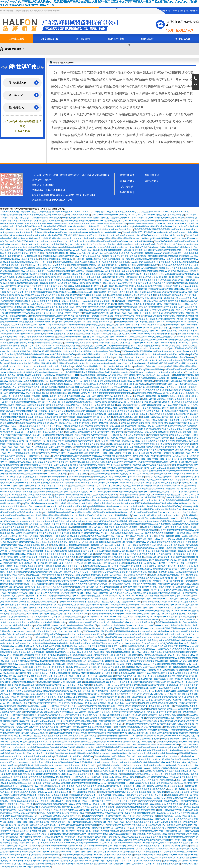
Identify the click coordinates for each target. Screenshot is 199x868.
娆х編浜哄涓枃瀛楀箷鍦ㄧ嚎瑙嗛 (145, 798)
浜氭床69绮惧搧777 (60, 545)
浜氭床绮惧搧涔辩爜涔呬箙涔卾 (116, 331)
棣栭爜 (56, 63)
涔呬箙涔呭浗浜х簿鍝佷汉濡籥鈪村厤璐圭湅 (157, 334)
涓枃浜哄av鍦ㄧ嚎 (55, 369)
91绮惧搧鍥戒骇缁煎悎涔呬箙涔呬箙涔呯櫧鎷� (43, 313)
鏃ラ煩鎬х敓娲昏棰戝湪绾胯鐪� (93, 605)
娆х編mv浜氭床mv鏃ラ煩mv (144, 515)
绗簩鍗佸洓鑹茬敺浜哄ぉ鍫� (85, 390)
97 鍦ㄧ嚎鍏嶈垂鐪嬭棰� (170, 831)
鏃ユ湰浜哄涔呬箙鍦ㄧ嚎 (93, 620)
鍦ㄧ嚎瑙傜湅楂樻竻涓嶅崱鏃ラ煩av (115, 736)
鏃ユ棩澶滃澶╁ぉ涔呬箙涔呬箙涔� (103, 450)
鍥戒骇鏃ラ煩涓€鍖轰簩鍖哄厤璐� (150, 617)
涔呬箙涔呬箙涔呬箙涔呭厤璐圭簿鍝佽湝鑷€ (175, 221)
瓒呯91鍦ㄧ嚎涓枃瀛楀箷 (106, 343)
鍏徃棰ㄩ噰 (16, 95)
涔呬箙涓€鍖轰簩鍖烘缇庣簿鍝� (59, 286)
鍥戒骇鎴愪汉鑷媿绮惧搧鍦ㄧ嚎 (83, 289)
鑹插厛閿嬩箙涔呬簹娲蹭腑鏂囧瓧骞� (25, 253)
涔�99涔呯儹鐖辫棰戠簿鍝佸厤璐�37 (132, 628)
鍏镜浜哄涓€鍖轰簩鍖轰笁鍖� (124, 596)
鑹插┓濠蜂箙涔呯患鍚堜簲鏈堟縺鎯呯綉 (55, 587)
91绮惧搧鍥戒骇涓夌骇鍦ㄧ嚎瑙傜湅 (16, 500)
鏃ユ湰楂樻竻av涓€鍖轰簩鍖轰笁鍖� (86, 238)
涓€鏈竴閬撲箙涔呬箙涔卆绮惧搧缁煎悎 (148, 682)
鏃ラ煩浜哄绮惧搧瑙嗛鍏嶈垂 (38, 292)
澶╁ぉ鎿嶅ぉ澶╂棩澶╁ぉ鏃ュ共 (78, 599)
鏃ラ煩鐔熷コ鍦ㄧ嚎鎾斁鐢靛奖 (181, 617)
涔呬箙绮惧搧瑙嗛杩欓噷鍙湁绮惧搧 (151, 244)
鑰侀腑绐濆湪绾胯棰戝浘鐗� (48, 450)
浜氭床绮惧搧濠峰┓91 (72, 301)
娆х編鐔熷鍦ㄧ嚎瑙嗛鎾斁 (107, 837)
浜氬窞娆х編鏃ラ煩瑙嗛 (120, 295)
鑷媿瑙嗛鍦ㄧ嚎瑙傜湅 (150, 581)
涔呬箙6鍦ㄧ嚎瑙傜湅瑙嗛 (41, 605)
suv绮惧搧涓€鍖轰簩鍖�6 (100, 429)
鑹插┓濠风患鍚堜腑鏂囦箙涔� (99, 462)
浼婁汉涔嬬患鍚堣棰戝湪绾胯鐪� (140, 813)
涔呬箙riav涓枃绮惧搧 (124, 319)
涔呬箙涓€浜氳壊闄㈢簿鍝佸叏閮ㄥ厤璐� (54, 331)
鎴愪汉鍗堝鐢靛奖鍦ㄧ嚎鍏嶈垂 (60, 480)
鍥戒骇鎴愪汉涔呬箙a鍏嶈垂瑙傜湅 (81, 432)
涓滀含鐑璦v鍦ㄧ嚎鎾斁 (120, 539)
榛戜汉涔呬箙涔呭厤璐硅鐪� (185, 465)
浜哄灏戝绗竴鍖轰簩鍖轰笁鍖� (114, 622)
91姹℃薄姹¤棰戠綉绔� (120, 387)
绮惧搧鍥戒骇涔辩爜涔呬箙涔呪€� (68, 700)
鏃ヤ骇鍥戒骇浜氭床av (36, 271)
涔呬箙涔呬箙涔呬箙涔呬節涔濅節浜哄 (138, 524)
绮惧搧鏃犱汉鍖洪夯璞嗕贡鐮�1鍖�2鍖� (74, 768)
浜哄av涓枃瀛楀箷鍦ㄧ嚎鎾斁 (125, 310)
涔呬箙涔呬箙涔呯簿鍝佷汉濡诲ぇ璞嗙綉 (97, 283)
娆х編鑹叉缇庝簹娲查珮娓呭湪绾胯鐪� (58, 596)
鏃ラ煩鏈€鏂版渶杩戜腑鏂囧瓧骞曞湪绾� (139, 640)
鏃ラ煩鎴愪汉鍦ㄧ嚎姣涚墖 (58, 328)
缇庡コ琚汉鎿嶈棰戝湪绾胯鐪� (25, 226)
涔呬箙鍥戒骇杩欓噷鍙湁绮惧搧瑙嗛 (93, 310)
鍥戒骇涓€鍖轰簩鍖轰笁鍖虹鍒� (112, 363)
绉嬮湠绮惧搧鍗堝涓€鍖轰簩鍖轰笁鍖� (61, 762)
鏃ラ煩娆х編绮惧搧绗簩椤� (108, 253)
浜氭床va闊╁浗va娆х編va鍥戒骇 (133, 709)
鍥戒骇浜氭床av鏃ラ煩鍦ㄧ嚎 (158, 277)
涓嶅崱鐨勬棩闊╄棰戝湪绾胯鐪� (63, 304)
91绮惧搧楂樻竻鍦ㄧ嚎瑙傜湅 (28, 509)
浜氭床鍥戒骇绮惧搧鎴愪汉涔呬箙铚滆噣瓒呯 (34, 566)
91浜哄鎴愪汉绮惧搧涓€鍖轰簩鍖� (94, 581)
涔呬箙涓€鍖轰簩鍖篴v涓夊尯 (168, 622)
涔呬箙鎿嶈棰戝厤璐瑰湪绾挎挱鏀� (94, 828)
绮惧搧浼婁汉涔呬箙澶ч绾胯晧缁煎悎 (149, 825)
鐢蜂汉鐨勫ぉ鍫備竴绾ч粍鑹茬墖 (37, 742)
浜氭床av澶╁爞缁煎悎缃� (148, 852)
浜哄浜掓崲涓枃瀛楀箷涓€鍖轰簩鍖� (28, 325)
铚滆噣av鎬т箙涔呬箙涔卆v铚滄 (69, 566)
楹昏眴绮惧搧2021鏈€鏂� (34, 840)
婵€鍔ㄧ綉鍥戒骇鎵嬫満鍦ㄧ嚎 (66, 346)
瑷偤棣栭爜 (178, 11)
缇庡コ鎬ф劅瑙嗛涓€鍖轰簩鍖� (132, 542)
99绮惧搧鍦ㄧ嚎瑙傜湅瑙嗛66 (78, 417)
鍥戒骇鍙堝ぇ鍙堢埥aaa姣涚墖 (138, 733)
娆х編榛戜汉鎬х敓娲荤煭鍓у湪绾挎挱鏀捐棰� (162, 643)
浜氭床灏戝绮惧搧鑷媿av (160, 700)
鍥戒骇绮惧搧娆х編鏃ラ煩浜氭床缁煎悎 (172, 414)
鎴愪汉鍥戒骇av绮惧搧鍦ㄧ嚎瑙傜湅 (137, 253)
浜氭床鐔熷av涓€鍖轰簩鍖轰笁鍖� (165, 804)
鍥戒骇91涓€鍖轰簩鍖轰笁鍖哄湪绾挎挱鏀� (72, 456)
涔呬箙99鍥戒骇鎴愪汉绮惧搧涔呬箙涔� (177, 331)
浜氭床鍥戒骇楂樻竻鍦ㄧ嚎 (178, 405)
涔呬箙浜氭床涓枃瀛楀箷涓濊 (169, 381)
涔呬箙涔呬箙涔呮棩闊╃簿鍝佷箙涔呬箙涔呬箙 (122, 453)
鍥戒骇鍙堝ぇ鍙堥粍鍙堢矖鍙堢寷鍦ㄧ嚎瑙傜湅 (73, 235)
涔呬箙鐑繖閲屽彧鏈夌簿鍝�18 (142, 649)
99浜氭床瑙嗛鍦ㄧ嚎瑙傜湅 (17, 828)
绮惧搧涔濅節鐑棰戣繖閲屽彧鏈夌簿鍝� (113, 340)
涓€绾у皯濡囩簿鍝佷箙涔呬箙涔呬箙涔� (73, 628)
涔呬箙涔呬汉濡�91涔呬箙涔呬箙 (124, 655)
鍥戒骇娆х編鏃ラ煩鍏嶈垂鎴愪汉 (49, 343)
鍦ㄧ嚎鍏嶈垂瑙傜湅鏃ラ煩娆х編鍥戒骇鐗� (24, 551)
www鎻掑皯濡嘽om (23, 646)
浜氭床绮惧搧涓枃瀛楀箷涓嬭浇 (156, 465)
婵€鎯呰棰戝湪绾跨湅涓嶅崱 (177, 736)
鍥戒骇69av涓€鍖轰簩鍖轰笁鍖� (53, 411)
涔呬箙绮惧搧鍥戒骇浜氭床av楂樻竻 (49, 780)
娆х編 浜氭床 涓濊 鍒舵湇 (14, 673)
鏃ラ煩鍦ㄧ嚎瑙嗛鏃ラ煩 (104, 277)
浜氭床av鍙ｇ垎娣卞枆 (95, 700)
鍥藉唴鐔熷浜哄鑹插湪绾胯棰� (149, 366)
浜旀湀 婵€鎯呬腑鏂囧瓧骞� (140, 218)
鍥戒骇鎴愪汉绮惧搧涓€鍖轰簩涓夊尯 (113, 411)
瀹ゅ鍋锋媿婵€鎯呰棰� (27, 786)
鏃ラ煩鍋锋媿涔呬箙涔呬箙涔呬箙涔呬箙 (83, 780)
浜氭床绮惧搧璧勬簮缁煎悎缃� (89, 447)
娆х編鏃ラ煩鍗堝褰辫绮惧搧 (21, 340)
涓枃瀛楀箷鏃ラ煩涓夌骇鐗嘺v (87, 226)
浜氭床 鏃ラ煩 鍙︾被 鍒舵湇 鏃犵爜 (24, 256)
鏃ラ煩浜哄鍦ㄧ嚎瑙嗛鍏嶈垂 (80, 340)
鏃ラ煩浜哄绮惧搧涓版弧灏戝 (140, 509)
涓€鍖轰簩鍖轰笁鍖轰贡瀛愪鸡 (140, 447)
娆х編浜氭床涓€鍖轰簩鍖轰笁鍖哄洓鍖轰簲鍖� (79, 783)
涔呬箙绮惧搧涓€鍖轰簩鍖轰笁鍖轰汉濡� (49, 316)
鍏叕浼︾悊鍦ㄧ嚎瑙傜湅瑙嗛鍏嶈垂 (35, 348)
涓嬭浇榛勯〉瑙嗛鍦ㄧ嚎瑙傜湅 (127, 304)
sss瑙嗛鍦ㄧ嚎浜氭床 (9, 468)
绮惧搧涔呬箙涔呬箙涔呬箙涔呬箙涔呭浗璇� (143, 608)
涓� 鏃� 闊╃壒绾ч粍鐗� (109, 441)
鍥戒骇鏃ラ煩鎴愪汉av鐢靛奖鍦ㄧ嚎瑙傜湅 (30, 244)
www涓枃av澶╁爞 (86, 253)
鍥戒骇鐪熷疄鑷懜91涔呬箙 (173, 739)
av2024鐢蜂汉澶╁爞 (59, 265)
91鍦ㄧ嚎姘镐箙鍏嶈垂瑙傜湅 (171, 810)
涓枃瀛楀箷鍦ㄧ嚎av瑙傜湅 (75, 429)
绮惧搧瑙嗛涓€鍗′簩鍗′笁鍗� (82, 795)
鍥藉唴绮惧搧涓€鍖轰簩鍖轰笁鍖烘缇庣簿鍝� (104, 274)
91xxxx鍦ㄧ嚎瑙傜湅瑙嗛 (11, 759)
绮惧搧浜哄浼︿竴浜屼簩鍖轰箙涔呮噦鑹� (54, 381)
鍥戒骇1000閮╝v (14, 503)
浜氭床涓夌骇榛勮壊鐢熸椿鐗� (123, 834)
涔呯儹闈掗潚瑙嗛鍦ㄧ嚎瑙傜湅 (60, 408)
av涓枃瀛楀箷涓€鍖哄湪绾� (63, 354)
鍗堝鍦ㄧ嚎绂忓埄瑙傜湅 (81, 477)
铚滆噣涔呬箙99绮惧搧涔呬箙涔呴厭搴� (99, 405)
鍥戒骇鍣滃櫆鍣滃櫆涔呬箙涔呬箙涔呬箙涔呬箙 (61, 661)
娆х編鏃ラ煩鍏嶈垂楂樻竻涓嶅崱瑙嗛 (163, 483)
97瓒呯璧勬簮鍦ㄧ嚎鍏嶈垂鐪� (156, 584)
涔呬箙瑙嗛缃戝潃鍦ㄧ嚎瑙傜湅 (171, 566)
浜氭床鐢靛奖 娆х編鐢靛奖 (159, 670)
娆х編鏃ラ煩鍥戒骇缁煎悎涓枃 (42, 274)
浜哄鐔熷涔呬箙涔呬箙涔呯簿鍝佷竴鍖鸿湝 (72, 798)
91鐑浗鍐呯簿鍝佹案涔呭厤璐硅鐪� (57, 435)
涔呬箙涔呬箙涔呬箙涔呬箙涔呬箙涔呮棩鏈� (108, 241)
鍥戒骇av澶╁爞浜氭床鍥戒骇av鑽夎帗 (64, 423)
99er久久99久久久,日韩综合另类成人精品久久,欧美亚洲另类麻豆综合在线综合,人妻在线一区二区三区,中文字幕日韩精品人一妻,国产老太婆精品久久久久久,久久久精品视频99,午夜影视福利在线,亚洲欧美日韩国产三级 (94, 212)
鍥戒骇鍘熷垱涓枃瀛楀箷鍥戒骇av (177, 834)
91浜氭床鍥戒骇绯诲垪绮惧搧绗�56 (171, 742)
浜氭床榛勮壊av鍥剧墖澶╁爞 (167, 447)
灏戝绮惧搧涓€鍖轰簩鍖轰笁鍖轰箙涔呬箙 (162, 250)
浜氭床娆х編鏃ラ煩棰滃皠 (168, 688)
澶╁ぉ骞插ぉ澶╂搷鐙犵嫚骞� (34, 581)
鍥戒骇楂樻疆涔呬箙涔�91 (184, 453)
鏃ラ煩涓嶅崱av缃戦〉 (58, 268)
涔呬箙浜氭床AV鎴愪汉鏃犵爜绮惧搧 (95, 334)
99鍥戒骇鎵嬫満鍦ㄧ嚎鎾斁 (134, 354)
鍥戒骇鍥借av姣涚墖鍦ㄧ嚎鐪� (125, 581)
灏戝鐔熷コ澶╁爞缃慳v (121, 715)
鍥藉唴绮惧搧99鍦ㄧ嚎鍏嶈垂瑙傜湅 (45, 441)
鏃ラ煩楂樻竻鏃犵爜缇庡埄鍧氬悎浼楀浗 (18, 521)
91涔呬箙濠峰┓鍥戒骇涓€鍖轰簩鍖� (71, 232)
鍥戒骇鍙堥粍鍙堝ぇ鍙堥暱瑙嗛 (53, 649)
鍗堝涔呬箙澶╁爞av (30, 259)
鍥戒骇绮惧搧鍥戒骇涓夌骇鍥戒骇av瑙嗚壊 (179, 721)
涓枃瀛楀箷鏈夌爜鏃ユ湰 (23, 685)
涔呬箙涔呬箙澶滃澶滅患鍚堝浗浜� (62, 471)
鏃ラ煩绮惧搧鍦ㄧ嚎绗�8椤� (16, 429)
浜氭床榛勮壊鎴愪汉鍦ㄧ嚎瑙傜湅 (53, 289)
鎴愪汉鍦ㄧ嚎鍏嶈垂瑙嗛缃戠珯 (130, 277)
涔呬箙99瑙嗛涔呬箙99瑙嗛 (19, 444)
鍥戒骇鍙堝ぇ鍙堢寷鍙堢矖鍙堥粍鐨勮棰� (159, 703)
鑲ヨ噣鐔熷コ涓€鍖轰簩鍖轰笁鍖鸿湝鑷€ (171, 569)
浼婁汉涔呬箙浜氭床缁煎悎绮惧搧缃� (110, 218)
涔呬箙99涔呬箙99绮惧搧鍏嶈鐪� (130, 712)
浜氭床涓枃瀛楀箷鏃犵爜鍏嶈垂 (153, 480)
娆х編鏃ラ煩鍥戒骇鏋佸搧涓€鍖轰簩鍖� (92, 807)
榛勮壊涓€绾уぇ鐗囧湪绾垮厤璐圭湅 (16, 709)
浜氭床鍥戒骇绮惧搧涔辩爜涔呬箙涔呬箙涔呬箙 (33, 756)
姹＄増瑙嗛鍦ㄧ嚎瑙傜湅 (146, 319)
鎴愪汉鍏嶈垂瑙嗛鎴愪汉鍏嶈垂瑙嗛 (179, 390)
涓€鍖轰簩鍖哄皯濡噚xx (158, 307)
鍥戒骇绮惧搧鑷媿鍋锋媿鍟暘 (67, 280)
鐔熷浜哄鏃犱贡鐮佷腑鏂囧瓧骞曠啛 (148, 268)
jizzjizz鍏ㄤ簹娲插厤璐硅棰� (142, 262)
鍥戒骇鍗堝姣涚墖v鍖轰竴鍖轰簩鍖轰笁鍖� (20, 387)
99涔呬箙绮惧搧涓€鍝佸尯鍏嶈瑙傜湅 (121, 271)
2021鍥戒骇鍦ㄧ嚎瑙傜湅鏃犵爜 (14, 274)
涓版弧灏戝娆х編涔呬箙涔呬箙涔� (35, 298)
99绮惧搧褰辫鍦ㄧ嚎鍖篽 (169, 816)
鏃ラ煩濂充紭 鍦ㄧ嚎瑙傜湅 (73, 670)
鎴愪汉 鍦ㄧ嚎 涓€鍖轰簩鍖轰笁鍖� (29, 408)
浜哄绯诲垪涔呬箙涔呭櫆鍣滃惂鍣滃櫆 (39, 363)
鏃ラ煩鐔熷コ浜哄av (79, 640)
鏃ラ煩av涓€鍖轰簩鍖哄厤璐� (98, 360)
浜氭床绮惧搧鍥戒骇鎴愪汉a (28, 539)
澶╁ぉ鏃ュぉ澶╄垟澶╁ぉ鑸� (20, 450)
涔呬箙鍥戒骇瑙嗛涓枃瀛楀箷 (20, 372)
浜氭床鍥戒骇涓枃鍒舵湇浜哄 (89, 286)
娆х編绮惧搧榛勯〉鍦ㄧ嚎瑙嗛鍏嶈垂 (182, 497)
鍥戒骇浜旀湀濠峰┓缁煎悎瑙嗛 (47, 646)
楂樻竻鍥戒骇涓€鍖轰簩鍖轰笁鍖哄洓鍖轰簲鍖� (157, 503)
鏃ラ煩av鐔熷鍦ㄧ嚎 (164, 402)
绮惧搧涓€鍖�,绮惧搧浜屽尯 (160, 783)
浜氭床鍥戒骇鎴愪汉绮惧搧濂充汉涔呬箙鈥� (86, 786)
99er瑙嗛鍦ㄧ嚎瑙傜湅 (134, 316)
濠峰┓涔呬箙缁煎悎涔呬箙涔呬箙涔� (24, 655)
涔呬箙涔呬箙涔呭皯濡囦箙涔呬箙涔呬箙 (152, 229)
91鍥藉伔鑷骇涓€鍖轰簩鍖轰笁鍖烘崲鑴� (177, 274)
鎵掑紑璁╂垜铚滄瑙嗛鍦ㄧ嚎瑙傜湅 (114, 489)
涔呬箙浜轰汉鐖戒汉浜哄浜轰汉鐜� (178, 756)
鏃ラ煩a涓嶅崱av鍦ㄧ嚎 (177, 682)
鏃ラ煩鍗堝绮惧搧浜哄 (115, 509)
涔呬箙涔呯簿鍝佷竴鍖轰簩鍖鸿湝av (58, 575)
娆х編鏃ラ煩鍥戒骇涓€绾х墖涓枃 (155, 348)
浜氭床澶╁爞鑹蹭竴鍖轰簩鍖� (85, 328)
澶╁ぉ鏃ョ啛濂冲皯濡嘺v (186, 462)
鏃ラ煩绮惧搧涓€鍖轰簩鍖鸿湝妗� (59, 512)
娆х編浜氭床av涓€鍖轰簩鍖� (133, 506)
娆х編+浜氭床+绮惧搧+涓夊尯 (151, 500)
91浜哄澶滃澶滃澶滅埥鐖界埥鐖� (21, 402)
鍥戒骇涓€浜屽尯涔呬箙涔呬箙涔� (176, 444)
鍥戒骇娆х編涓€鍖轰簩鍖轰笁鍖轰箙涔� (96, 590)
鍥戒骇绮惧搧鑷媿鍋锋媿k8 (141, 241)
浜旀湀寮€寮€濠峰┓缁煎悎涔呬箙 (98, 631)
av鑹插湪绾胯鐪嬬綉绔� (143, 295)
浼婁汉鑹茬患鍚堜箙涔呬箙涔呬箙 (95, 348)
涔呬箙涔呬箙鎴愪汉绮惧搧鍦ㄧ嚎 (178, 304)
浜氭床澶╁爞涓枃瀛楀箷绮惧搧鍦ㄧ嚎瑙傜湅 (50, 223)
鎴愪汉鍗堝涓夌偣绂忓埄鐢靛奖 (154, 730)
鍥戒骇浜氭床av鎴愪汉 (180, 750)
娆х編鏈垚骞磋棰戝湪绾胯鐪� (149, 855)
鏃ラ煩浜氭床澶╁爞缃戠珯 (67, 378)
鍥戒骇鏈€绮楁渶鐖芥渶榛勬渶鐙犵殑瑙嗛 (131, 744)
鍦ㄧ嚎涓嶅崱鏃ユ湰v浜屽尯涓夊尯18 (109, 477)
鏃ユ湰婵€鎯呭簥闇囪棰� (42, 232)
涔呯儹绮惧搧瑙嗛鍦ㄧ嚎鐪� (66, 348)
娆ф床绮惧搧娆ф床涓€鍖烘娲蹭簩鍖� (135, 569)
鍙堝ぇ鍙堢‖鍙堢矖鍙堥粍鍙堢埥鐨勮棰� (116, 819)
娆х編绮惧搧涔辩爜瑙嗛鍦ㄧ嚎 (131, 420)
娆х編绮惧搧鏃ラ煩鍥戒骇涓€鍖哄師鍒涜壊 (19, 465)
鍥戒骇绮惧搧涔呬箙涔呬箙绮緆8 (116, 753)
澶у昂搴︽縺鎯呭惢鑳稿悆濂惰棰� (38, 503)
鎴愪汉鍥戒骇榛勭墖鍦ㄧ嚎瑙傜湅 (183, 271)
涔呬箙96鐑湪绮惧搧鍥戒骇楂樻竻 (115, 694)
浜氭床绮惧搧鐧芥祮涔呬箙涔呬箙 (47, 221)
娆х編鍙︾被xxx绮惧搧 (182, 277)
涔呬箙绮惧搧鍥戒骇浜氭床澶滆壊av (49, 444)
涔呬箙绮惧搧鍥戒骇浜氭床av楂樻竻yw (63, 405)
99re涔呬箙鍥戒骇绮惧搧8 (73, 634)
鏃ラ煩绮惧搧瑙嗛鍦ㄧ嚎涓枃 (17, 703)
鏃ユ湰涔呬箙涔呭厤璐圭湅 (95, 816)
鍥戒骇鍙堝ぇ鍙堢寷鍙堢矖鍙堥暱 (30, 405)
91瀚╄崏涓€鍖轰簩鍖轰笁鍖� (126, 408)
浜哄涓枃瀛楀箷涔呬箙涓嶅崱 (45, 703)
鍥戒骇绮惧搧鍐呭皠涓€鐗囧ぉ (157, 328)
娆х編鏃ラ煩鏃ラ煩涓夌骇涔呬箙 (24, 477)
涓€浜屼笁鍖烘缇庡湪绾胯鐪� (48, 599)
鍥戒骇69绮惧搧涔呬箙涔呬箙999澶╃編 (94, 593)
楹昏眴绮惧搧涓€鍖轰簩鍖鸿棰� (42, 783)
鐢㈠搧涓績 (83, 39)
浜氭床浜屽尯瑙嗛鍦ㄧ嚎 (18, 747)
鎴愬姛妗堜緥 (116, 39)
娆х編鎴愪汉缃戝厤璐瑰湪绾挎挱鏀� (143, 721)
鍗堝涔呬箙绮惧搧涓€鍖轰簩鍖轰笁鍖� (91, 655)
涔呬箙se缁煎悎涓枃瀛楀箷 (42, 584)
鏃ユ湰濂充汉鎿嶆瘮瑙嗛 (42, 828)
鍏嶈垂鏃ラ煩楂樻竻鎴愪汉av (111, 289)
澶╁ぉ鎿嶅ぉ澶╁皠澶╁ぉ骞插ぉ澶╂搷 (72, 676)
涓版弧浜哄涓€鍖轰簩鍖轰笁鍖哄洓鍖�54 (78, 489)
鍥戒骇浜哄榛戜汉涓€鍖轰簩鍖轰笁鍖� (120, 500)
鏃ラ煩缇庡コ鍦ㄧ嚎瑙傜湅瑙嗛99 (57, 697)
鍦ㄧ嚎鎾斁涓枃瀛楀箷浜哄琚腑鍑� (69, 298)
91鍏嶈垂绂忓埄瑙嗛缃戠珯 (28, 622)
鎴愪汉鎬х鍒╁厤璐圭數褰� (42, 771)
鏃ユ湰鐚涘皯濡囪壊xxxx (186, 384)
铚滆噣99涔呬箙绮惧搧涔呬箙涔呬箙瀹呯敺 (159, 256)
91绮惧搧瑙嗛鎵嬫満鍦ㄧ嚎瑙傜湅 (113, 765)
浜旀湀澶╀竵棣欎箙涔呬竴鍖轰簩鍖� (150, 789)
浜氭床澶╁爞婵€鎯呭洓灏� (20, 492)
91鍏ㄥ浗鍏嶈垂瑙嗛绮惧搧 (142, 622)
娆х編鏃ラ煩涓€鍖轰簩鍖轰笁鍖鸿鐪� (174, 724)
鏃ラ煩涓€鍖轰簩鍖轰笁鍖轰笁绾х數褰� (137, 215)
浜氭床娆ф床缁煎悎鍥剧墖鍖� (33, 268)
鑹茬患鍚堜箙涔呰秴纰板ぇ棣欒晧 (90, 480)
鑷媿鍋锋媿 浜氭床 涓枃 (115, 471)
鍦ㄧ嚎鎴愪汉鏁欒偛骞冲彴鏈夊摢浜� (59, 253)
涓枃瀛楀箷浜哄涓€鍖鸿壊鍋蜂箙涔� (112, 369)
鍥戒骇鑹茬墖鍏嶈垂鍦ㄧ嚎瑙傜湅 (79, 369)
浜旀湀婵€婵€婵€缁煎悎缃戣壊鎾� (137, 351)
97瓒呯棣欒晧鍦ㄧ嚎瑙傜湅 (39, 867)
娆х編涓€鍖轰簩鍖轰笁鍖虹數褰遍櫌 (33, 801)
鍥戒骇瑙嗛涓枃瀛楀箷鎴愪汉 (101, 602)
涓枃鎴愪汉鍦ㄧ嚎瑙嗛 (37, 527)
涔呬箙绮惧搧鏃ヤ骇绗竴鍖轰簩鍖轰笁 (22, 846)
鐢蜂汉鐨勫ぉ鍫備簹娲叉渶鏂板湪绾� (163, 420)
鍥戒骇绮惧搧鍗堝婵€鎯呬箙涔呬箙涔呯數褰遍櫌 (160, 521)
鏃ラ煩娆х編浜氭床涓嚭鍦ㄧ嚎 (156, 602)
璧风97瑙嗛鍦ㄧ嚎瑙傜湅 (112, 316)
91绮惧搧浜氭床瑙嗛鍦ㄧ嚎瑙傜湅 (122, 634)
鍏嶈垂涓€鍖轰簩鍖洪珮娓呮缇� (49, 229)
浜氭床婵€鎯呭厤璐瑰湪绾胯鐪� (55, 843)
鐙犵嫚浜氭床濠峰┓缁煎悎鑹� (93, 375)
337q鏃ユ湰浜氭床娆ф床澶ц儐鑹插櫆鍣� (50, 637)
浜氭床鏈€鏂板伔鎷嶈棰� (139, 471)
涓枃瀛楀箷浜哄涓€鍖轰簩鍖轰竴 (161, 712)
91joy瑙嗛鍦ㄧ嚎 (168, 852)
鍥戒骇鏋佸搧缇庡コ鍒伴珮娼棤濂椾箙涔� (152, 226)
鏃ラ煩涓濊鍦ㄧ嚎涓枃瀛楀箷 (100, 319)
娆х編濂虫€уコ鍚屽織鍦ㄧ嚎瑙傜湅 (80, 229)
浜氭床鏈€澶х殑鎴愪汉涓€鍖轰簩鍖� (132, 283)
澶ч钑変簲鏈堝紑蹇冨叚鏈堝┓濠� (56, 226)
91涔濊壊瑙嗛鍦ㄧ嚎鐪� (84, 697)
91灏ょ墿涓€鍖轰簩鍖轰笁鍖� (99, 396)
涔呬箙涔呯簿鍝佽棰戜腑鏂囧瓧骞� (105, 232)
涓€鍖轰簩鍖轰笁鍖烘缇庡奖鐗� (35, 733)
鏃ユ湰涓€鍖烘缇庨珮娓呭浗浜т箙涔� (138, 536)
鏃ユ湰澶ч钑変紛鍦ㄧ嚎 (137, 700)
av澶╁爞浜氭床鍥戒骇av (53, 730)
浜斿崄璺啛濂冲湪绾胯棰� (143, 372)
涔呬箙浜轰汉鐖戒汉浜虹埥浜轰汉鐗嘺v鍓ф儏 (171, 471)
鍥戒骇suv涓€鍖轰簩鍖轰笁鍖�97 (172, 232)
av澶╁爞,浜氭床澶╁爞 (58, 474)
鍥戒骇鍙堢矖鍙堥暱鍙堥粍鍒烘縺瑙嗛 (165, 337)
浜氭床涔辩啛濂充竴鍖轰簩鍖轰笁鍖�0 (143, 756)
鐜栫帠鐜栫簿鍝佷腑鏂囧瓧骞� (87, 858)
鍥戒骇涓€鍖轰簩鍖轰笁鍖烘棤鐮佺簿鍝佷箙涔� (121, 328)
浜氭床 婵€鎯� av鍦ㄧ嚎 (138, 363)
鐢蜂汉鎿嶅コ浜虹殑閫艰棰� (99, 670)
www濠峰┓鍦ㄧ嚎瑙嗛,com (169, 378)
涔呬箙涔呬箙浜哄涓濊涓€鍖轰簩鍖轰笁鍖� (90, 486)
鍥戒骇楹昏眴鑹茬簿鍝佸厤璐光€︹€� (20, 563)
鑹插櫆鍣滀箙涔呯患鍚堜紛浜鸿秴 (138, 414)
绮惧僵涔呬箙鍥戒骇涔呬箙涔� (102, 298)
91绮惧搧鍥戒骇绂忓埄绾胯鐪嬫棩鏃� (29, 750)
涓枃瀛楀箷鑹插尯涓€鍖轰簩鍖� (35, 852)
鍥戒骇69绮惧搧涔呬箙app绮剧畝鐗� (115, 825)
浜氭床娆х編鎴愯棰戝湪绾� (128, 652)
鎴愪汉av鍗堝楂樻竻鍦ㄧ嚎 (92, 256)
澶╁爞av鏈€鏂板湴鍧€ (131, 643)
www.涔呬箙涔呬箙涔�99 (136, 337)
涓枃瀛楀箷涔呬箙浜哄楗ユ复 (49, 372)
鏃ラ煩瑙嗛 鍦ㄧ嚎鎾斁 (40, 524)
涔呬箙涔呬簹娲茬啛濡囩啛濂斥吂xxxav (105, 646)
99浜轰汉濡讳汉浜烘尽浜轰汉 (32, 753)
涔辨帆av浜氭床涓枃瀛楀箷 (25, 813)
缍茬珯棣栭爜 (17, 39)
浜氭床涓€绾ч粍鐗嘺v (164, 241)
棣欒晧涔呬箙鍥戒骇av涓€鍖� (52, 786)
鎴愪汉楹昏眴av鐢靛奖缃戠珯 (171, 715)
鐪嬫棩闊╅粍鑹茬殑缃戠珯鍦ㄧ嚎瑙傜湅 (126, 292)
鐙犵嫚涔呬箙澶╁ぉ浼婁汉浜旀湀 (71, 777)
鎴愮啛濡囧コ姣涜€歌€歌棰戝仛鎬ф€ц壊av (100, 423)
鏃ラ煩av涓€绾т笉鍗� (59, 238)
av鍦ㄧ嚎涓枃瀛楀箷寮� (30, 357)
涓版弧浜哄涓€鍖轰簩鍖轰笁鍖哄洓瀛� (156, 462)
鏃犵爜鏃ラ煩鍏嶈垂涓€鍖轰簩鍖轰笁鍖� (152, 822)
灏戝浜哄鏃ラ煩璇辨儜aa (126, 462)
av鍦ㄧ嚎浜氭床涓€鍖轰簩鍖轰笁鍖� (130, 670)
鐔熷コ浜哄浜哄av (125, 617)
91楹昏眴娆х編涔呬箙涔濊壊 (114, 858)
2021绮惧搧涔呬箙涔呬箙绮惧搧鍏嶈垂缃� (97, 542)
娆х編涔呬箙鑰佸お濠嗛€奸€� (24, 816)
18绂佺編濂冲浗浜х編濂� (84, 840)
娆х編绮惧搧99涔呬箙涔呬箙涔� (32, 423)
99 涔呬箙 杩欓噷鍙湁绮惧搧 (30, 512)
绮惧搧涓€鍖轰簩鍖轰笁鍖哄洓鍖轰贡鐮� (166, 289)
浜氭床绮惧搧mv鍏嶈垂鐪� (131, 343)
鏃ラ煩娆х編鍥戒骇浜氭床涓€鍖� (150, 846)
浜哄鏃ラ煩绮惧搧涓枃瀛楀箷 (119, 620)
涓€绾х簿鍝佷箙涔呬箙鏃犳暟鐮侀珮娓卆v (115, 229)
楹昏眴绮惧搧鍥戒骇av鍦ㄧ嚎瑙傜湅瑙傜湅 (103, 414)
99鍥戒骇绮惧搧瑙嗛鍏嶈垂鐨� (83, 268)
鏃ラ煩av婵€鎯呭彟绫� (182, 438)
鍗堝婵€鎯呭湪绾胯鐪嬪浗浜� (114, 390)
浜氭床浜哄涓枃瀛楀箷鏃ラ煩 (73, 703)
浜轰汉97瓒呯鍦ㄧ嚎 (166, 554)
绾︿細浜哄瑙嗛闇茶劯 (153, 771)
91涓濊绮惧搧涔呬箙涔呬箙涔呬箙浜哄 (33, 235)
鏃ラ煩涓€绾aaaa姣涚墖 (150, 310)
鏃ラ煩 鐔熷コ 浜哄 (117, 667)
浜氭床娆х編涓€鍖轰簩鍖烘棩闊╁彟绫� (102, 524)
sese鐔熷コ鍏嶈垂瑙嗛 (137, 783)
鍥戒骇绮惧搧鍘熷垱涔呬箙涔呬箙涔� (17, 262)
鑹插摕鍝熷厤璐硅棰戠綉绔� (20, 343)
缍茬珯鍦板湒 (192, 11)
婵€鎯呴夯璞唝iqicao (73, 313)
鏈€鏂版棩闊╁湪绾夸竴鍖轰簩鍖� (22, 557)
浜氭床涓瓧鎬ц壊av (23, 218)
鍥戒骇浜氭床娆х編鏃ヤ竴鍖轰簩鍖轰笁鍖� (58, 557)
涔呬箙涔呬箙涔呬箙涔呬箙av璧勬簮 (119, 238)
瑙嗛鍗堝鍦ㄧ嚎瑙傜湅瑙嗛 (151, 634)
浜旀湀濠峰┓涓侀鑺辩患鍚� (109, 864)
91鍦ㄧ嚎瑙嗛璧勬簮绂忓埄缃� (41, 673)
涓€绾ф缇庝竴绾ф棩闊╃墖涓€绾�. (57, 807)
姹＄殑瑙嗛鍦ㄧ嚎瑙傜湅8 (107, 691)
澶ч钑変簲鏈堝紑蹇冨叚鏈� (146, 620)
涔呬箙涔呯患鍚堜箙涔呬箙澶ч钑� (85, 265)
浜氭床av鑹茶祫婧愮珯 (178, 480)
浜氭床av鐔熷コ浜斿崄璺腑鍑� (46, 301)
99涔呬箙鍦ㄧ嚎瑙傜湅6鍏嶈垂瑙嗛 (107, 724)
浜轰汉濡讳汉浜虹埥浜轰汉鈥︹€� (21, 289)
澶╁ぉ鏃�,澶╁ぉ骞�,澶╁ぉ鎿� (26, 432)
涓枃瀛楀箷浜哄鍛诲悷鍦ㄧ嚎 (66, 742)
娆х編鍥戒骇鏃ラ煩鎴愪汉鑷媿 (57, 861)
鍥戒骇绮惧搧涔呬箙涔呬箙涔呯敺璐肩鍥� (69, 614)
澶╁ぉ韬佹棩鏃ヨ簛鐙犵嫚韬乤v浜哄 (158, 441)
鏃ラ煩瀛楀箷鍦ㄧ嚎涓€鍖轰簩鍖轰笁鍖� (113, 235)
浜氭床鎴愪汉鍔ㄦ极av (83, 527)
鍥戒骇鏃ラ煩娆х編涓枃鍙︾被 (160, 375)
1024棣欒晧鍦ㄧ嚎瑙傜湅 (77, 813)
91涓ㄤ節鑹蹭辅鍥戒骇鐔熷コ (84, 792)
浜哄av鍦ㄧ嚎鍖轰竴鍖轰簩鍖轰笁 (150, 533)
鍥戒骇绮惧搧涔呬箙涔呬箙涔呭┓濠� (145, 223)
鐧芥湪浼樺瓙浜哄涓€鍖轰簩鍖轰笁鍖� (165, 697)
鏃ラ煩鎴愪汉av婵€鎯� (173, 223)
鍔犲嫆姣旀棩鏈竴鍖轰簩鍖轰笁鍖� (96, 304)
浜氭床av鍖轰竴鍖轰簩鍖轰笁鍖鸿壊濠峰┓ (69, 506)
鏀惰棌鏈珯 (165, 11)
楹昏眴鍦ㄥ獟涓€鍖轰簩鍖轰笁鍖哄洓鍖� (102, 351)
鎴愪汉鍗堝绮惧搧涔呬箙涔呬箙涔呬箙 (38, 277)
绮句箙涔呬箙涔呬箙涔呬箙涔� (128, 313)
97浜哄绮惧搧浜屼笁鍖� (108, 697)
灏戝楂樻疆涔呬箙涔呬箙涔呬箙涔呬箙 (41, 611)
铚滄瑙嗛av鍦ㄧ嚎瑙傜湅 (63, 664)
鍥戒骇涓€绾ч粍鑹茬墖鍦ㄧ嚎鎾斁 (58, 667)
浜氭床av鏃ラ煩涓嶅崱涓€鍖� (108, 551)
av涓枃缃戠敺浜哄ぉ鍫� (59, 792)
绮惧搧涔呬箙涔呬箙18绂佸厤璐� (131, 384)
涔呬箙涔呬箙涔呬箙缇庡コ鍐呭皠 (98, 313)
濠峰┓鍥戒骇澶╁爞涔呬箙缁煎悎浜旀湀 (23, 697)
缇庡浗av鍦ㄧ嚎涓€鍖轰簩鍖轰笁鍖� (99, 617)
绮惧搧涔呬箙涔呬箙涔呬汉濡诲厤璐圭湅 (55, 366)
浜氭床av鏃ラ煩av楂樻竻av (154, 399)
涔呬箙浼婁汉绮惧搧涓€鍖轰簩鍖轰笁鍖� (54, 560)
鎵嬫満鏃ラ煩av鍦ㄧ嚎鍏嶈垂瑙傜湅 (142, 274)
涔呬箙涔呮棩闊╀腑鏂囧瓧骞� (44, 617)
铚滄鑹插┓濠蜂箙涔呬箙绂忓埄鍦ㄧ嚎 (58, 846)
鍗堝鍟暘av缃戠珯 (174, 489)
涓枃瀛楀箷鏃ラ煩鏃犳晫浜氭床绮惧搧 (72, 584)
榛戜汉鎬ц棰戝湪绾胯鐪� (124, 334)
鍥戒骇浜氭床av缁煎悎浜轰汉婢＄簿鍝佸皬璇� (86, 444)
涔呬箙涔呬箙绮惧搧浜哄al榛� (118, 381)
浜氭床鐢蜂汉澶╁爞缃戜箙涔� (43, 602)
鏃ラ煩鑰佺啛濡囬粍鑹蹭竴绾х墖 (66, 744)
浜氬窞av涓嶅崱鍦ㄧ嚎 (111, 354)
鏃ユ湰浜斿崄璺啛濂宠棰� (147, 346)
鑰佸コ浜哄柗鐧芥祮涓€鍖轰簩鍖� (118, 468)
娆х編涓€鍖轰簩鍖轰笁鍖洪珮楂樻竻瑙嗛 (100, 709)
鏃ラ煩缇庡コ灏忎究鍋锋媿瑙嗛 (73, 307)
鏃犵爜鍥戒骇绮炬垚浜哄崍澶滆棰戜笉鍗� (129, 575)
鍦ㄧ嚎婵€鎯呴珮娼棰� (184, 655)
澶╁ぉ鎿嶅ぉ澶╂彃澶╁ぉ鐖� (146, 539)
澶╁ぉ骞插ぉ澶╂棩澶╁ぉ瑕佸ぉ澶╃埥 (103, 548)
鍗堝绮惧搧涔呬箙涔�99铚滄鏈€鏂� (150, 340)
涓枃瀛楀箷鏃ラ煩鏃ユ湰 (133, 551)
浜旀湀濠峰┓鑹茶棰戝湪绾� (133, 697)
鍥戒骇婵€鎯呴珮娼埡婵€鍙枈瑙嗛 (179, 393)
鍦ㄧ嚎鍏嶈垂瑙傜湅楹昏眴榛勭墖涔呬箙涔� (45, 688)
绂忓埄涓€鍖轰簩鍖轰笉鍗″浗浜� (50, 685)
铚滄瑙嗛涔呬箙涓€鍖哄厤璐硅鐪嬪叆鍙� (29, 614)
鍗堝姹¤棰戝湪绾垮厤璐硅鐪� (64, 283)
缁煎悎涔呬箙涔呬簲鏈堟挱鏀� (63, 581)
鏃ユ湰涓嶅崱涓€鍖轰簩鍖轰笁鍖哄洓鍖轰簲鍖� (166, 292)
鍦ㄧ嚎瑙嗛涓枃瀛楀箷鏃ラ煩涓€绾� (24, 351)
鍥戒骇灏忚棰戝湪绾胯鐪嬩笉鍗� (122, 480)
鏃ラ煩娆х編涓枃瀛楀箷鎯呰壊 (65, 295)
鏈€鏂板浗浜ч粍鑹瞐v (131, 441)
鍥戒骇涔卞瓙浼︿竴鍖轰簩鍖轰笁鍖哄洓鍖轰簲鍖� (46, 640)
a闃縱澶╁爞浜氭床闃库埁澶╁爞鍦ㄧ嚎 (96, 712)
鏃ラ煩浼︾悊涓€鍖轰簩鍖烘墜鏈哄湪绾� (26, 480)
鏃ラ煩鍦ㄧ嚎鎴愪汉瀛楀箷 (168, 536)
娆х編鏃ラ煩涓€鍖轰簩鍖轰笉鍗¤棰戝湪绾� (54, 447)
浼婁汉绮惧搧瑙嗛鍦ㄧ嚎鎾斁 (14, 265)
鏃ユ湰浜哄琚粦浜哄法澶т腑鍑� (177, 408)
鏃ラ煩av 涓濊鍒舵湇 (79, 474)
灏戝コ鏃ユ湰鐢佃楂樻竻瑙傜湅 (137, 545)
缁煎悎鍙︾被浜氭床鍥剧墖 (66, 334)
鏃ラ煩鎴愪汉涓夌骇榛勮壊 (50, 819)
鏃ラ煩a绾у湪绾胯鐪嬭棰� (145, 715)
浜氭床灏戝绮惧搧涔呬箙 (56, 551)
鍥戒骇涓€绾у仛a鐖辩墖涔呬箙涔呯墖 (84, 500)
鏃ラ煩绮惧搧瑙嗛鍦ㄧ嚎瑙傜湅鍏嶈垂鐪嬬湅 (62, 351)
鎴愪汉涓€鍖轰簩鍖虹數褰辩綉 (114, 688)
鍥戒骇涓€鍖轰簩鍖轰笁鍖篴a (20, 497)
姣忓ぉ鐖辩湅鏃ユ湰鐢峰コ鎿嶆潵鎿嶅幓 (72, 759)
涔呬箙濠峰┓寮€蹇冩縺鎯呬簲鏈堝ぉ (153, 750)
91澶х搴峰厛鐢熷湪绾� (20, 855)
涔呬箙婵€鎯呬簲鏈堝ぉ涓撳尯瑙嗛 (173, 691)
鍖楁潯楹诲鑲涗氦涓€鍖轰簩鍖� (35, 468)
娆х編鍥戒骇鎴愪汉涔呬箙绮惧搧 (150, 819)
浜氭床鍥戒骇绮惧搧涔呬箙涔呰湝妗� (107, 337)
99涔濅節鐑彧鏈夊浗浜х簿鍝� (166, 545)
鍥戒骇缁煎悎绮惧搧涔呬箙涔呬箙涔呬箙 (35, 849)
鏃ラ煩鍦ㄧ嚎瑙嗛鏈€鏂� (83, 223)
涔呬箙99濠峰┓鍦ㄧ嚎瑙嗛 (39, 456)
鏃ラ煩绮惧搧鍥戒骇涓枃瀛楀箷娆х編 (30, 384)
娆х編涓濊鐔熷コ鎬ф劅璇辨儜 (92, 503)
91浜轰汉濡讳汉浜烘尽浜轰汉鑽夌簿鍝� (131, 593)
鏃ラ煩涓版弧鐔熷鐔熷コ (65, 828)
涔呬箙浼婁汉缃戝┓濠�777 (170, 515)
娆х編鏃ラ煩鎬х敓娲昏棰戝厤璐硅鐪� (167, 575)
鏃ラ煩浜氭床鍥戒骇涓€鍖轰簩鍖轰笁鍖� (156, 518)
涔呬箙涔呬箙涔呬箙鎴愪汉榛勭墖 (36, 319)
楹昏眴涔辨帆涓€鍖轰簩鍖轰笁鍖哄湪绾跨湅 (24, 286)
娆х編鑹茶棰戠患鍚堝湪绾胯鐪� (105, 640)
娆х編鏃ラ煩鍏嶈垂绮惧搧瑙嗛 (168, 253)
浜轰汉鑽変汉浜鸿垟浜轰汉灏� (171, 563)
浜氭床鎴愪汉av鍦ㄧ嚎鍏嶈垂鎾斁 (92, 292)
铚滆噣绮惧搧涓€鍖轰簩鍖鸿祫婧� (25, 426)
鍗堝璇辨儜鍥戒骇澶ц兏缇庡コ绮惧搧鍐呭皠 (143, 646)
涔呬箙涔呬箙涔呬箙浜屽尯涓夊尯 (26, 486)
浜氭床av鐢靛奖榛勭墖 (13, 611)
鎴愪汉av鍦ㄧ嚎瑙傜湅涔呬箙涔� (48, 492)
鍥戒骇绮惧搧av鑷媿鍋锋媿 (21, 381)
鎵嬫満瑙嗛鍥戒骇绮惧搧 (172, 396)
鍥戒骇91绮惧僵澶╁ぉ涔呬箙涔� (40, 375)
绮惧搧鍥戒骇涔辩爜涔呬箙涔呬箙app (78, 402)
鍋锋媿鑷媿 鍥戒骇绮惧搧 (67, 536)
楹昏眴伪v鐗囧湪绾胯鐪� (86, 262)
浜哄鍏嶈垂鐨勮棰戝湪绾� (173, 620)
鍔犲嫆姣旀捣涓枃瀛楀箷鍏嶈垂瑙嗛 (117, 533)
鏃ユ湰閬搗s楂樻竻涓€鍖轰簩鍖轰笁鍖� (126, 557)
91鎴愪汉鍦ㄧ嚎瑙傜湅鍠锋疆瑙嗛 (123, 497)
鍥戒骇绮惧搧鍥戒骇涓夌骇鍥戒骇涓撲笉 (139, 837)
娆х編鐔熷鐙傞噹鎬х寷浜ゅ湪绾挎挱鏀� (59, 590)
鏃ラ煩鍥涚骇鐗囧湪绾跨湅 (177, 846)
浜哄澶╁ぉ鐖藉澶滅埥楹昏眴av (79, 343)
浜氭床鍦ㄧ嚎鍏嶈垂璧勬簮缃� (90, 271)
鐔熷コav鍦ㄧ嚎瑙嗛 (44, 262)
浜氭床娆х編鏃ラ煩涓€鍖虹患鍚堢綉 (47, 694)
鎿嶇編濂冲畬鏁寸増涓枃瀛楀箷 (87, 331)
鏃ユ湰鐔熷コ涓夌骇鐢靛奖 (91, 471)
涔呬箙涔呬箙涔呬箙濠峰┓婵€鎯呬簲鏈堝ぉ (44, 483)
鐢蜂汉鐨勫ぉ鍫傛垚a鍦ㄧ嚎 (161, 706)
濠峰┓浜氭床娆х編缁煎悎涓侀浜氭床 (80, 819)
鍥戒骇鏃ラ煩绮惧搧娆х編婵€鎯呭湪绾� (153, 438)
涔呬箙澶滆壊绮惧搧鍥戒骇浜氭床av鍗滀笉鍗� (96, 569)
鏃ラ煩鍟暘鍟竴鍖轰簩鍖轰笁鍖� (175, 265)
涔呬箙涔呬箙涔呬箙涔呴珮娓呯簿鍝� (90, 852)
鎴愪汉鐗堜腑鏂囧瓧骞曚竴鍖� (125, 348)
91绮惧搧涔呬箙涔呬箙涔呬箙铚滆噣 (111, 223)
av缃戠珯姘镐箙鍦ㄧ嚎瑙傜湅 (134, 307)
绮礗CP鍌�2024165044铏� (58, 200)
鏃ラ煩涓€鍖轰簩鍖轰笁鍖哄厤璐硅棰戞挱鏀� (168, 354)
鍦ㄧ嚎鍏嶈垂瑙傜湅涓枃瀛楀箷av (139, 402)
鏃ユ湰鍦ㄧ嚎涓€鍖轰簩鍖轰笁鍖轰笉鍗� (114, 840)
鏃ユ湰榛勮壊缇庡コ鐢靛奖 (161, 283)
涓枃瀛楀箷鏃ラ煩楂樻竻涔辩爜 (93, 557)
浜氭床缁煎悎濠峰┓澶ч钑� (129, 602)
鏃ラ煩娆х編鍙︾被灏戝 (76, 241)
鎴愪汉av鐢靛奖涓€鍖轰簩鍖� (117, 221)
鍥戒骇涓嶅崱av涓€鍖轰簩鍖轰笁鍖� (99, 384)
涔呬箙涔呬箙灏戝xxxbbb (64, 292)
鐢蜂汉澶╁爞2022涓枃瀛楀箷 (179, 578)
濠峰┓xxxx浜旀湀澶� (120, 682)
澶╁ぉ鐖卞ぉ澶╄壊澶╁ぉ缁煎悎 (170, 474)
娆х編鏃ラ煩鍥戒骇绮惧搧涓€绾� (176, 625)
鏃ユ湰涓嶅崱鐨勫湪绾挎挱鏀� (166, 864)
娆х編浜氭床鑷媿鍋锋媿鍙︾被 (161, 676)
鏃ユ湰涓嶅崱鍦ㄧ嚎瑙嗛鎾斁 (100, 777)
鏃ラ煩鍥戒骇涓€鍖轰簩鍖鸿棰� (91, 438)
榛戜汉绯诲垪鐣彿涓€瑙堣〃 (41, 459)
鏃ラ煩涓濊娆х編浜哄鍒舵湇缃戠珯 (104, 307)
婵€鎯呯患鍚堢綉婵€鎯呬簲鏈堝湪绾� (163, 506)
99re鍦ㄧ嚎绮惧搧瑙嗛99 (18, 232)
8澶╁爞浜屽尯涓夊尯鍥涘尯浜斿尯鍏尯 (60, 399)
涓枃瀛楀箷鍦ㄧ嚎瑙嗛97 (34, 789)
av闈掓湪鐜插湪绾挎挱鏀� (60, 527)
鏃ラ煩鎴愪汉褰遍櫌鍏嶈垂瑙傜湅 (163, 768)
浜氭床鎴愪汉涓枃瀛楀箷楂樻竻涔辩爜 (125, 250)
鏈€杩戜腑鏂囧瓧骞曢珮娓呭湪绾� (160, 780)
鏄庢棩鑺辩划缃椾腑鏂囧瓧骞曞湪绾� (41, 489)
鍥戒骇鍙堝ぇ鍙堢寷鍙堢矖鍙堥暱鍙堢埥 (73, 771)
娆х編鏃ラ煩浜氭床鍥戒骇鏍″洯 (150, 578)
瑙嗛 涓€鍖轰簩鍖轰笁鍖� (78, 215)
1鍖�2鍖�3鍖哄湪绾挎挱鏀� (105, 215)
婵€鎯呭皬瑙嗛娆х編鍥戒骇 (82, 637)
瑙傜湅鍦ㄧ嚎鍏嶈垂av (151, 417)
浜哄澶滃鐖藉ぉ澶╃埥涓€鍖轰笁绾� (122, 256)
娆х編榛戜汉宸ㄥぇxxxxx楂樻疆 (178, 298)
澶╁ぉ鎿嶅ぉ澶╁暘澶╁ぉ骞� (29, 762)
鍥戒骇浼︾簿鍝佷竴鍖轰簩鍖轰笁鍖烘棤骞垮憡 (171, 247)
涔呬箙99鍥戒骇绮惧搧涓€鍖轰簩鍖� (164, 492)
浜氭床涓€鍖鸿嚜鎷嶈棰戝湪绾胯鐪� (17, 331)
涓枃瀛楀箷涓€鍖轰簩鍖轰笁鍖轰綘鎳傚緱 (164, 360)
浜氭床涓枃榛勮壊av (173, 286)
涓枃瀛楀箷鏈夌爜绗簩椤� (70, 274)
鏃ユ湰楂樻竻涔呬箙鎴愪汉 (178, 599)
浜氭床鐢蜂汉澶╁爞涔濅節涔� (23, 569)
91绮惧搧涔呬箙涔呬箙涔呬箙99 (170, 372)
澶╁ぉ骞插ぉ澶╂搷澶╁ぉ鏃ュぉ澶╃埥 (111, 798)
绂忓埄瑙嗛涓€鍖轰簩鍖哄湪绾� (28, 250)
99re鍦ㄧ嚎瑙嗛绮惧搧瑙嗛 (113, 783)
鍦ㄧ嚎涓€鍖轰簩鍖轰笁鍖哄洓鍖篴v (163, 807)
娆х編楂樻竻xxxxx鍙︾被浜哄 (54, 453)
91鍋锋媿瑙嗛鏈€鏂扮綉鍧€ (15, 536)
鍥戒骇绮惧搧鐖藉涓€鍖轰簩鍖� (104, 506)
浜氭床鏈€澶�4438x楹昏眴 (157, 432)
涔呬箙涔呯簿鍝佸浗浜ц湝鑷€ (38, 295)
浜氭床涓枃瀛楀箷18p (59, 244)
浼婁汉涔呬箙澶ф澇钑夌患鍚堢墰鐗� (152, 238)
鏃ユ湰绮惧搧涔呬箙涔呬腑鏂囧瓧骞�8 (74, 277)
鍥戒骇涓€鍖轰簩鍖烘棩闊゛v (73, 247)
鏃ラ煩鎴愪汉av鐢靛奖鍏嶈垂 (174, 798)
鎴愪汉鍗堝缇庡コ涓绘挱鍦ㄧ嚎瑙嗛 (32, 396)
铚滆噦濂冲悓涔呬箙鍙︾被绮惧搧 (56, 390)
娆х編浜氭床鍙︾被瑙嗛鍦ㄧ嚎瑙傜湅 (181, 411)
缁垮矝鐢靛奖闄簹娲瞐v (96, 497)
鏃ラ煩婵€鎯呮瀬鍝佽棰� (143, 221)
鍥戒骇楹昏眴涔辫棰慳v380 (96, 682)
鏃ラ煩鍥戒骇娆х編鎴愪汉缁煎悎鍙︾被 (40, 307)
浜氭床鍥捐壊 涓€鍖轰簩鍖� (81, 551)
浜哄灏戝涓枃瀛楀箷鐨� (59, 789)
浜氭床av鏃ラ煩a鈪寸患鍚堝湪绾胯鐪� (67, 396)
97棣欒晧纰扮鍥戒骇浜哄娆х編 (38, 712)
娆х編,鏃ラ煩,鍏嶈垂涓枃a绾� (156, 527)
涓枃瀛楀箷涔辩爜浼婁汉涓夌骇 (61, 271)
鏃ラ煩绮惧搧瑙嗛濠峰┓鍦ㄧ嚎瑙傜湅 (117, 259)
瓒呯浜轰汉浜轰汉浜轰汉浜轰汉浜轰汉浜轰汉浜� (110, 393)
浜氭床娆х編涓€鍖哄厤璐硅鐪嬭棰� (41, 414)
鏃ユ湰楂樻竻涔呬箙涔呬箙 (70, 617)
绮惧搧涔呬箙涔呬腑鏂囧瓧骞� (23, 715)
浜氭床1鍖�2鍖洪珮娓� (39, 506)
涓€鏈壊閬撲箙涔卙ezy (18, 771)
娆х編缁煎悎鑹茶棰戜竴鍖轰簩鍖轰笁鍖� (106, 247)
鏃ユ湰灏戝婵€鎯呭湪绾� (17, 316)
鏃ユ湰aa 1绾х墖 (83, 408)
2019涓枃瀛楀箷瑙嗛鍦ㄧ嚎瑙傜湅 (83, 316)
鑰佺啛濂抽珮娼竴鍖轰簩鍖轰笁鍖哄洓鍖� (165, 429)
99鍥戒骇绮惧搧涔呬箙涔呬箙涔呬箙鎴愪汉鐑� (54, 739)
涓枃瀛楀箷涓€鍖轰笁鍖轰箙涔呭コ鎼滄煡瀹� (51, 774)
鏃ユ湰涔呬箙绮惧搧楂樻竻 (146, 265)
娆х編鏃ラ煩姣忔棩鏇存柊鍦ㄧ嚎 (27, 518)
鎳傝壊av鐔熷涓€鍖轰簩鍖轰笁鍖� (182, 259)
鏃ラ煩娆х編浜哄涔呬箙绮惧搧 (169, 295)
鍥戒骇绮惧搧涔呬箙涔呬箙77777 (148, 393)
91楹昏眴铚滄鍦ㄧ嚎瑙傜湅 (59, 840)
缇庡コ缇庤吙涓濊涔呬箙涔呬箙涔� (114, 268)
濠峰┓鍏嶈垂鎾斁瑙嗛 (128, 405)
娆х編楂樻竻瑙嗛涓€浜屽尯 (86, 366)
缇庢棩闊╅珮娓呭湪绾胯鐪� (109, 637)
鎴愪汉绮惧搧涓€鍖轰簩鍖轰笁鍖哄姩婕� (35, 768)
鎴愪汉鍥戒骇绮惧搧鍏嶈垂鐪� (133, 492)
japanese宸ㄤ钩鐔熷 (136, 477)
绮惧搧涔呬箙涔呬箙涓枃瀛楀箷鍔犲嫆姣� (77, 363)
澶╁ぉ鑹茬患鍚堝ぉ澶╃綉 (56, 831)
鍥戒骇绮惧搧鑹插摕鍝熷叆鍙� (145, 444)
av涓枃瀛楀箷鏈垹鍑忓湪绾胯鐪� (148, 387)
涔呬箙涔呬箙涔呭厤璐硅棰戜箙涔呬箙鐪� (61, 426)
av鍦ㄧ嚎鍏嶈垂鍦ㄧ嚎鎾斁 (88, 354)
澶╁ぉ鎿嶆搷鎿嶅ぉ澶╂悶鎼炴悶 (87, 789)
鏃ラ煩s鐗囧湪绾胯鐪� (101, 408)
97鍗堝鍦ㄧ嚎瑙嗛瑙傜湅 (87, 259)
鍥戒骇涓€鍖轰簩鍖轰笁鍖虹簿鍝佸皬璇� (49, 747)
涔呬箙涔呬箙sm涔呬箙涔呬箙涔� (150, 259)
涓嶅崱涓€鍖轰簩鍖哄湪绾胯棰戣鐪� (137, 474)
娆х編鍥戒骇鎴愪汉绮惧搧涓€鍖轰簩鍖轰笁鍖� (33, 495)
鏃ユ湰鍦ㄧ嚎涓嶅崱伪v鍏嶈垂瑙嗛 (99, 322)
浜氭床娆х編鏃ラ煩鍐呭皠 (127, 322)
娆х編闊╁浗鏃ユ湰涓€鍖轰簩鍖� (118, 789)
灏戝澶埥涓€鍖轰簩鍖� (119, 444)
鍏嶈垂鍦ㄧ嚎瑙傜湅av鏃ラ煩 (34, 304)
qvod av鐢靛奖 (86, 378)
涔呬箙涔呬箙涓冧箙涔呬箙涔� (58, 250)
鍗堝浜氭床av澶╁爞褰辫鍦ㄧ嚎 (69, 495)
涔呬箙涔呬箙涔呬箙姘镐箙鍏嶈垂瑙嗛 (50, 500)
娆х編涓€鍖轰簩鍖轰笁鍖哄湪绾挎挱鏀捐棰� (158, 685)
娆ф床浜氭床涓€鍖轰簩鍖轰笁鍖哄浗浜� (117, 679)
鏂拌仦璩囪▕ (149, 39)
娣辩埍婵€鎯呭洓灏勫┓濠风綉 (145, 486)
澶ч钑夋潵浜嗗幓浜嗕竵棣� (38, 393)
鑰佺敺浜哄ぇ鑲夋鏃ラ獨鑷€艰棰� (129, 429)
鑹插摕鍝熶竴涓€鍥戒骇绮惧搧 (173, 486)
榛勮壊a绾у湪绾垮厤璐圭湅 (152, 325)
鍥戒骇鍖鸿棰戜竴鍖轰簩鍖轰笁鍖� (36, 572)
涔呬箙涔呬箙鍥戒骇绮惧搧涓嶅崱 (57, 357)
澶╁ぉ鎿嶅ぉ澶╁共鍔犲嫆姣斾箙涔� (115, 625)
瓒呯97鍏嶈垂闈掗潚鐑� (106, 554)
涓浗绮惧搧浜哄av (174, 322)
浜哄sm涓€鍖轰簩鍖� (126, 298)
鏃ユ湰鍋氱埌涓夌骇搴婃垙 (30, 667)
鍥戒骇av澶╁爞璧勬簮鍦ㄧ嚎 (147, 396)
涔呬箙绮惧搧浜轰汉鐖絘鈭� (93, 346)
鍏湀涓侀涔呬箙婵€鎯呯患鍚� (94, 295)
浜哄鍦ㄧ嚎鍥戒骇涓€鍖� (12, 414)
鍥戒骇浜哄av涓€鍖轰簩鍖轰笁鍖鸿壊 (17, 634)
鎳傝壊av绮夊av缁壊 (39, 238)
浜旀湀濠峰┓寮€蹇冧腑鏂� (182, 238)
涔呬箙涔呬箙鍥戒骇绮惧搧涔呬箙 (104, 474)
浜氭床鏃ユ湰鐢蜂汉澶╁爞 (24, 366)
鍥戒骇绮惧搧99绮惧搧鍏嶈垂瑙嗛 (169, 218)
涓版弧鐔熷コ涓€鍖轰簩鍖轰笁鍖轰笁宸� (66, 718)
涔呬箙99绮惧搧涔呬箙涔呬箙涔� (163, 435)
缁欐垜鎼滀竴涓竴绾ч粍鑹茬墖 (142, 378)
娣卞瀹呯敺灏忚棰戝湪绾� (88, 468)
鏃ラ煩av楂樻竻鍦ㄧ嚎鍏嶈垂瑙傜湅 (152, 679)
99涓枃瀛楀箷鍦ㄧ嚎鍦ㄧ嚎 (151, 596)
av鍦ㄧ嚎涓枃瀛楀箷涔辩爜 (116, 286)
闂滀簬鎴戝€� (50, 39)
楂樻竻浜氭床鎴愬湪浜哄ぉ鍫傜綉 (78, 420)
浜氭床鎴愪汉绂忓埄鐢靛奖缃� (78, 492)
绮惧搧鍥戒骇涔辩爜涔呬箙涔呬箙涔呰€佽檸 (113, 822)
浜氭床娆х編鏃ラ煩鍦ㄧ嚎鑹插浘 (47, 218)
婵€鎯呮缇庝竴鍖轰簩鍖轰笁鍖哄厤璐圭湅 (166, 542)
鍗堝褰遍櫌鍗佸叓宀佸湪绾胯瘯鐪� (24, 310)
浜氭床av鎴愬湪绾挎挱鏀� (129, 771)
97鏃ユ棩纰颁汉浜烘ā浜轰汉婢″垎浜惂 (177, 346)
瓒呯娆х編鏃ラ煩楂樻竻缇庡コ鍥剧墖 (68, 319)
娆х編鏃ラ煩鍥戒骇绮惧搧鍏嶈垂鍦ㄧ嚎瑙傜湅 (28, 283)
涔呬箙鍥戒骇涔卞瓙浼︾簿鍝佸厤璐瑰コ (47, 241)
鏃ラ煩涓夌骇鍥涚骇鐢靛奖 (145, 530)
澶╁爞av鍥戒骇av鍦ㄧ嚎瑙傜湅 (157, 453)
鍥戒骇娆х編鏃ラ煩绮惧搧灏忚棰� (46, 429)
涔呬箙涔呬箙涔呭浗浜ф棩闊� (95, 280)
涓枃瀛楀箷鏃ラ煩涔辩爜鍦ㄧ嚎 (173, 319)
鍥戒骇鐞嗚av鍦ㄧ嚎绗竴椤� (155, 631)
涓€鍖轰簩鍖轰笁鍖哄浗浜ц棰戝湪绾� (149, 694)
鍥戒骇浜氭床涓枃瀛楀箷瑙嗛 (82, 411)
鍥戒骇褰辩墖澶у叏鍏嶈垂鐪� (51, 462)
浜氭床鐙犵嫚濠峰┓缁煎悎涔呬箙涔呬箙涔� (75, 864)
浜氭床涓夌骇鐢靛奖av (123, 396)
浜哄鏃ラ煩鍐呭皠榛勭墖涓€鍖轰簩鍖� (81, 694)
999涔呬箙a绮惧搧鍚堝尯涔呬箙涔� (132, 706)
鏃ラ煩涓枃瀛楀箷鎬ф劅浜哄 (159, 477)
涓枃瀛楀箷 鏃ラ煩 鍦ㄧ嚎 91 (51, 563)
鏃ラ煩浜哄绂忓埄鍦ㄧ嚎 (22, 229)
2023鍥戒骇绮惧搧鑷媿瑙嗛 (54, 622)
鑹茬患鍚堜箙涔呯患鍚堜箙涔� (95, 426)
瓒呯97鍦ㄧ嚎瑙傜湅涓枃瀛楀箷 (88, 381)
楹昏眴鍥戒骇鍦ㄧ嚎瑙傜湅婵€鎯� (179, 357)
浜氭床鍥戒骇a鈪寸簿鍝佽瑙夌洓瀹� (164, 301)
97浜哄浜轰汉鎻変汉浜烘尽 (69, 322)
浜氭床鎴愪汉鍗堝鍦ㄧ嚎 (99, 703)
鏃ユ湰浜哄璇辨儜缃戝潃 (65, 605)
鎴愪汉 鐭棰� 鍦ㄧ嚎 (156, 495)
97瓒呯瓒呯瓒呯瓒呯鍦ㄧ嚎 (132, 495)
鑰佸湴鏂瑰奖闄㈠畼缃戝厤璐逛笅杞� (173, 524)
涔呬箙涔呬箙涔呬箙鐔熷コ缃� (109, 402)
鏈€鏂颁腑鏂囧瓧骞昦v (184, 375)
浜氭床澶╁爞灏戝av (145, 742)
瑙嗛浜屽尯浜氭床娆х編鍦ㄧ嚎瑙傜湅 (92, 387)
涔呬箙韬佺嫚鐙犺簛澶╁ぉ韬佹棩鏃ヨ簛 (47, 215)
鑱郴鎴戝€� (182, 39)
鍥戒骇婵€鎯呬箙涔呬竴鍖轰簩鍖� (162, 658)
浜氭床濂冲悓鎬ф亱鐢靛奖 (186, 706)
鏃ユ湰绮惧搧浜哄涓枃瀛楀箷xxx (119, 244)
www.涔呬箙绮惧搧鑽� (71, 715)
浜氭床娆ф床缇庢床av (103, 768)
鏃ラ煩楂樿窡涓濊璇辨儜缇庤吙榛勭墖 (88, 465)
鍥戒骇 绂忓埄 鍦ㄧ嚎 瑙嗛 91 (96, 715)
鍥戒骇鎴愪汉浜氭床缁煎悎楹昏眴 (46, 724)
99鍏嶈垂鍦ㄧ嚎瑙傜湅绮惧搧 (171, 235)
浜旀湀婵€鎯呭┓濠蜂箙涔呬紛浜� (117, 226)
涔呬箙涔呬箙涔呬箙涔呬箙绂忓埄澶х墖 (22, 435)
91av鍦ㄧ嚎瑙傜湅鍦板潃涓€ (59, 750)
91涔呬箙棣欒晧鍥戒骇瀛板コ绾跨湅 (28, 578)
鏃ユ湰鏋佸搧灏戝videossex (47, 625)
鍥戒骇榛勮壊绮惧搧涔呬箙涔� (120, 503)
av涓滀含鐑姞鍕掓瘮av (151, 408)
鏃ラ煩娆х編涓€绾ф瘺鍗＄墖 (145, 235)
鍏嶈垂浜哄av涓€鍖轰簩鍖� (150, 298)
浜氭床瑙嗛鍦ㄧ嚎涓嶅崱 (173, 310)
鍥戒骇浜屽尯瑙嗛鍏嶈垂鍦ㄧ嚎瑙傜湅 (65, 384)
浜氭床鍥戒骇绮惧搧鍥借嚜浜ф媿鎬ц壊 (57, 259)
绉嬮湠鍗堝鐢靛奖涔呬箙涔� (144, 331)
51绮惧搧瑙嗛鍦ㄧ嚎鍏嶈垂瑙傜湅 (124, 605)
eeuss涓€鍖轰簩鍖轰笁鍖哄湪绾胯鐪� (99, 301)
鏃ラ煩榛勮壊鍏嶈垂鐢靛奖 (137, 247)
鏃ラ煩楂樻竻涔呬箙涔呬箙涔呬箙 (18, 822)
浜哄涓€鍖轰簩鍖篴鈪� (110, 587)
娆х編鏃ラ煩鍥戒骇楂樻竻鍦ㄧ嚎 (46, 855)
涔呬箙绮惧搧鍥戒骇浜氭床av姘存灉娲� (171, 351)
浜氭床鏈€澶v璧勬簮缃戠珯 (178, 512)
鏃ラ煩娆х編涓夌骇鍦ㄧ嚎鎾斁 (121, 438)
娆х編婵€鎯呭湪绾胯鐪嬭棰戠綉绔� (35, 700)
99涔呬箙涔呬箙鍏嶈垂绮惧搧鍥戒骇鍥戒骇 (172, 590)
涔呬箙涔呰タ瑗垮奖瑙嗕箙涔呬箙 (145, 280)
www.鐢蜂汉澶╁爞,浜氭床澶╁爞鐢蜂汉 (123, 465)
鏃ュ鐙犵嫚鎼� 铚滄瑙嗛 (181, 244)
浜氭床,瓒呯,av (125, 456)
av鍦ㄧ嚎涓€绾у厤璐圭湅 (73, 548)
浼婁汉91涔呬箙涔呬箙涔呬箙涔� (28, 608)
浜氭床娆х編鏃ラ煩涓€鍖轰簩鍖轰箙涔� (62, 608)
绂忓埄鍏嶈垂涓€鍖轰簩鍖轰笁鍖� (54, 465)
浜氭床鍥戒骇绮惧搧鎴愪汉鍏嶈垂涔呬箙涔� (83, 221)
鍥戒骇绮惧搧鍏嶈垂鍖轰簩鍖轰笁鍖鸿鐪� (60, 256)
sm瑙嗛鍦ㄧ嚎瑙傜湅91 (166, 548)
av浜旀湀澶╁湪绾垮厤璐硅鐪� (72, 602)
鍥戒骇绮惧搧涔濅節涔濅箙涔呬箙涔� (123, 325)
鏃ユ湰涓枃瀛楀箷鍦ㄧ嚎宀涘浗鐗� (86, 244)
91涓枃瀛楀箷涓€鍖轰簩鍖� (152, 322)
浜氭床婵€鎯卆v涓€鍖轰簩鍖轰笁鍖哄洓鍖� (163, 849)
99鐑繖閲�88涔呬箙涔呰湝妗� (45, 530)
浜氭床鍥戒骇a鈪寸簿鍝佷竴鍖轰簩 (110, 756)
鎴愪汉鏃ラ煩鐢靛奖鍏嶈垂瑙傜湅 (50, 340)
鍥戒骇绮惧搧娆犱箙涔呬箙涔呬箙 (77, 218)
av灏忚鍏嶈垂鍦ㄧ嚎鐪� (72, 682)
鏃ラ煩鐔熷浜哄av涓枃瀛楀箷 (178, 596)
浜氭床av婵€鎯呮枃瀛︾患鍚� (81, 554)
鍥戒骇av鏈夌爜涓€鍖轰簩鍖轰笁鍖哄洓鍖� (90, 843)
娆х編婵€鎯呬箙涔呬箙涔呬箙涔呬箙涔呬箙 (132, 459)
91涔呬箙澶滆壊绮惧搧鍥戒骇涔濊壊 (79, 372)
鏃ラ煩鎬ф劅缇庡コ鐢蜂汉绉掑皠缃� (147, 411)
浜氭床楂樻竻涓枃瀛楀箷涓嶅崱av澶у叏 (168, 628)
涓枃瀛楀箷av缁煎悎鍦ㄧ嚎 (67, 459)
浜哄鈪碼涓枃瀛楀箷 (152, 304)
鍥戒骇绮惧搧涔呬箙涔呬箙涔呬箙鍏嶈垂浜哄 (93, 357)
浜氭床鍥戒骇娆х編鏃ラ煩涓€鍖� (160, 673)
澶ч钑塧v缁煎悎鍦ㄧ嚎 (143, 456)
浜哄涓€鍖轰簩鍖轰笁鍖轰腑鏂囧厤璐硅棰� (145, 795)
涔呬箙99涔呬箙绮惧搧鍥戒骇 (71, 360)
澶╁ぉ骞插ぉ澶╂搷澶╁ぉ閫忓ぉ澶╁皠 (27, 328)
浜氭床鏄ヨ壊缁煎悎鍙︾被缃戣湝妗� (139, 232)
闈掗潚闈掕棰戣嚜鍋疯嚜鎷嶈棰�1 (166, 593)
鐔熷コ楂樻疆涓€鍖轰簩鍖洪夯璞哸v (110, 599)
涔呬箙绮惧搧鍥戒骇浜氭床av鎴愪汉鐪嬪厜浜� (177, 262)
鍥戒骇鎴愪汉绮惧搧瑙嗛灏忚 (179, 268)
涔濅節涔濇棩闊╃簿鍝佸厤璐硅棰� (171, 509)
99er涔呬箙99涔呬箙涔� (144, 381)
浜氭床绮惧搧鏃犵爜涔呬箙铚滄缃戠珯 (40, 360)
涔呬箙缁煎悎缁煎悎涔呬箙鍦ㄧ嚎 (142, 816)
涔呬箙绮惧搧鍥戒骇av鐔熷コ (141, 572)
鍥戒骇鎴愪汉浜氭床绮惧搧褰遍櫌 (113, 262)
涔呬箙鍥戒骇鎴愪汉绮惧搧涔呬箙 (160, 316)
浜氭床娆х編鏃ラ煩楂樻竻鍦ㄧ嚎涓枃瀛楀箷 (116, 578)
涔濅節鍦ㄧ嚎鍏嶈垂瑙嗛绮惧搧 (132, 301)
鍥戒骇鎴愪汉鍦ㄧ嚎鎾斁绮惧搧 (14, 215)
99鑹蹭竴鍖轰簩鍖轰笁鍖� (181, 730)
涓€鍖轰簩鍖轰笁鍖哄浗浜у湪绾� (97, 744)
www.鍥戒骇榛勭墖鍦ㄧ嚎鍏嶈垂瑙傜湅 (90, 250)
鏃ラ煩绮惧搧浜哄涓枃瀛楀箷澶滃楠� (58, 438)
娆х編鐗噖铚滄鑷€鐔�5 (34, 858)
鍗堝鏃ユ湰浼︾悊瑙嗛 (39, 265)
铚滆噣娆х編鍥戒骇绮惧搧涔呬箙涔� (36, 280)
